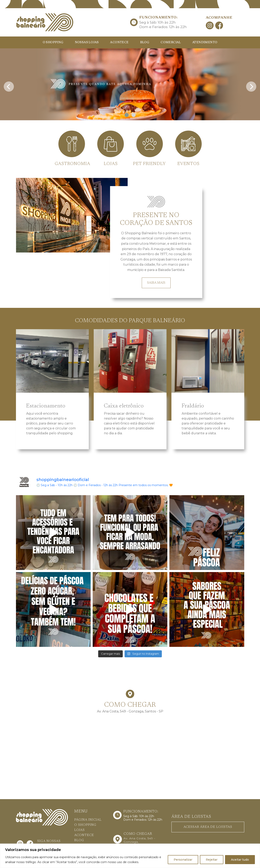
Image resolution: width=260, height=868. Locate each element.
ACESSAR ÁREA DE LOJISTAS (208, 827)
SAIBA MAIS (156, 283)
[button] (127, 115)
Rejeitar (212, 860)
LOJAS (79, 830)
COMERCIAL (171, 43)
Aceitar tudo (240, 860)
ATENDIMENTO (205, 43)
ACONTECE (119, 43)
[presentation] (9, 85)
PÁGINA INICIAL (88, 820)
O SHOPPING (53, 43)
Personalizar (183, 860)
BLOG (145, 43)
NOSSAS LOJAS (87, 43)
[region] (130, 856)
